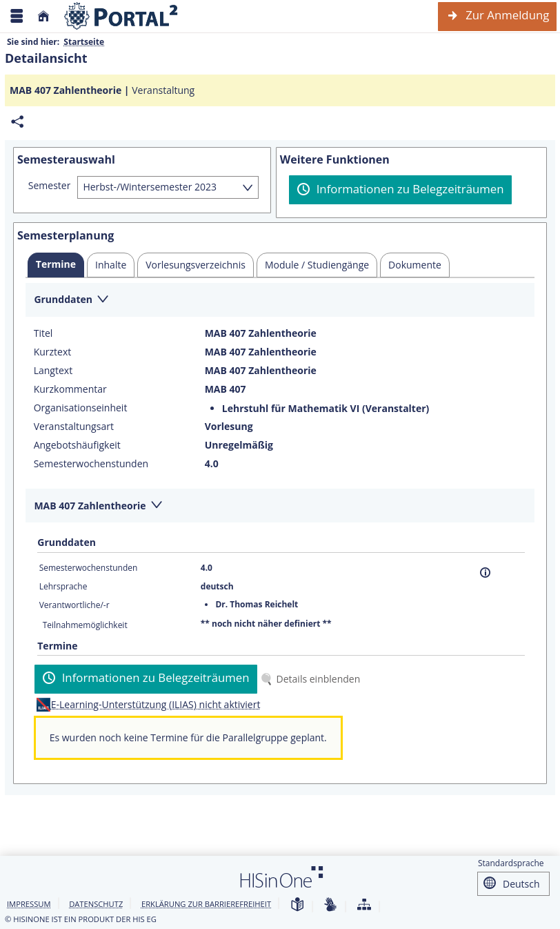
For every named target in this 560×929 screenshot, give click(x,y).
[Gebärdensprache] (330, 905)
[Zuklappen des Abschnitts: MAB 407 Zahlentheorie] (280, 506)
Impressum (29, 904)
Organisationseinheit (81, 408)
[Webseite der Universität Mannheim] (121, 16)
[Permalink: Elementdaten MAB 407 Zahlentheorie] (17, 122)
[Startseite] (43, 16)
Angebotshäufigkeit (77, 445)
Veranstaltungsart (74, 427)
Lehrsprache (63, 586)
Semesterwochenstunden (91, 464)
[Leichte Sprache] (297, 905)
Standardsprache (511, 863)
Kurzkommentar (70, 389)
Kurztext (53, 352)
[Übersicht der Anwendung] (364, 905)
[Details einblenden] (313, 679)
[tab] (56, 265)
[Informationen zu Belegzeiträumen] (400, 190)
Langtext (53, 371)
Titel (43, 333)
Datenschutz (96, 904)
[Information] (485, 573)
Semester (50, 186)
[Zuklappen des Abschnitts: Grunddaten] (280, 301)
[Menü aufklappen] (17, 16)
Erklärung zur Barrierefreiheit (206, 904)
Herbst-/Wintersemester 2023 (150, 187)
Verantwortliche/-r (74, 605)
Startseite (84, 42)
